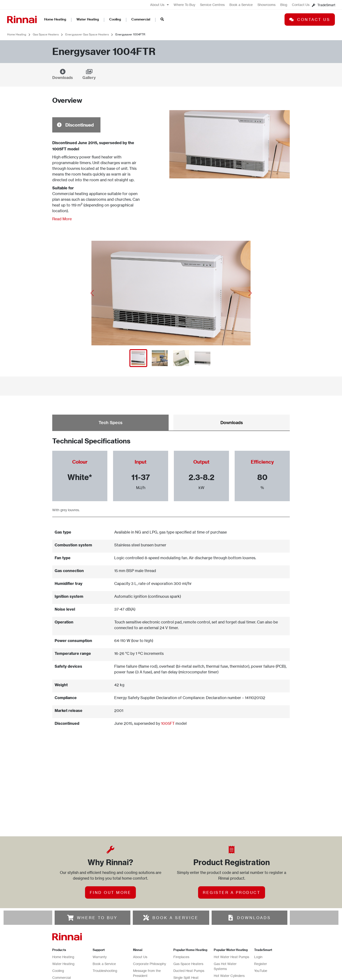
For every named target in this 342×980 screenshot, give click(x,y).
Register (261, 931)
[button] (92, 293)
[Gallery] (89, 72)
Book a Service (241, 5)
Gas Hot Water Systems (225, 934)
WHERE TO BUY (97, 885)
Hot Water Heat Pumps (231, 924)
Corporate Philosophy (150, 931)
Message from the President (147, 941)
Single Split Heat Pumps (186, 947)
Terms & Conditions (148, 978)
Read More (62, 219)
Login (258, 924)
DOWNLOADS (254, 885)
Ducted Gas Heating (189, 964)
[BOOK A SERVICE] (146, 885)
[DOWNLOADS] (231, 885)
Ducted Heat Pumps (189, 938)
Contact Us (301, 5)
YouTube (261, 938)
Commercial (141, 19)
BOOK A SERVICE (176, 885)
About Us (159, 5)
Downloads (63, 78)
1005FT (168, 723)
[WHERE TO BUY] (71, 885)
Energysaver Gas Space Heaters (87, 34)
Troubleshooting (105, 938)
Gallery (89, 78)
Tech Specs (111, 423)
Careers (139, 964)
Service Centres (212, 5)
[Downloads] (63, 72)
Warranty (100, 924)
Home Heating (55, 19)
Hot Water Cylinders (229, 943)
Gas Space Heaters (46, 34)
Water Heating (88, 19)
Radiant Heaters (186, 957)
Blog (284, 5)
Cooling (115, 19)
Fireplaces (181, 924)
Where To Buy (184, 5)
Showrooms (266, 5)
